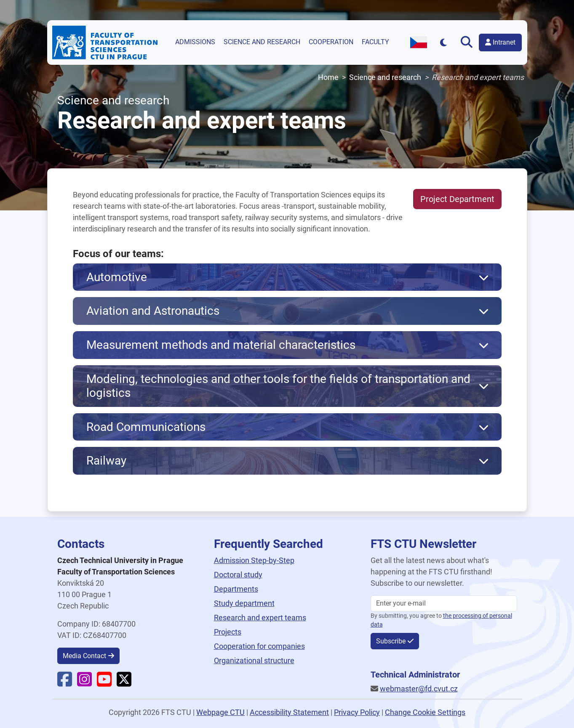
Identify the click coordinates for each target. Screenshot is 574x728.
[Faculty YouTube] (104, 683)
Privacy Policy (357, 712)
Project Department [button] (457, 199)
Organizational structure (254, 660)
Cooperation (331, 42)
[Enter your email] (444, 603)
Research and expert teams (260, 618)
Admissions (195, 42)
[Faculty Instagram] (84, 683)
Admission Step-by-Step (254, 560)
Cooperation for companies (259, 646)
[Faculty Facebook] (65, 683)
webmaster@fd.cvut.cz (419, 689)
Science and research (262, 42)
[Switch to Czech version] (419, 43)
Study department (244, 603)
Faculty (375, 42)
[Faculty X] (124, 683)
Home (328, 77)
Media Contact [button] (84, 656)
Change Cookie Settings (425, 712)
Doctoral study (238, 575)
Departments (236, 589)
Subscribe (391, 641)
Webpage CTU (220, 712)
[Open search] (466, 43)
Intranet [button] (500, 42)
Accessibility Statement (289, 712)
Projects (228, 632)
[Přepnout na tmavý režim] (443, 42)
